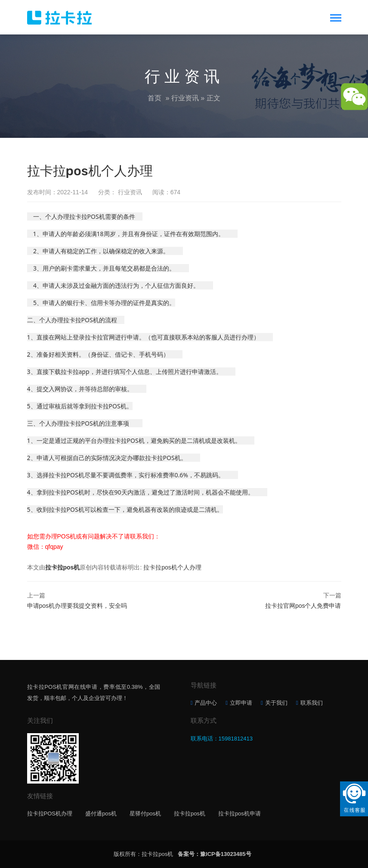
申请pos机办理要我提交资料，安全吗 (77, 606)
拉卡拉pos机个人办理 (172, 567)
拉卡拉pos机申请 (240, 814)
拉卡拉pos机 (63, 567)
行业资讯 (185, 98)
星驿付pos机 (145, 814)
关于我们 (276, 703)
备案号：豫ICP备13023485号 (215, 854)
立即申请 (241, 703)
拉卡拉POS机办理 (50, 814)
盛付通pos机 (101, 814)
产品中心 (206, 703)
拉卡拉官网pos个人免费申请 (303, 606)
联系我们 (312, 703)
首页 (155, 98)
